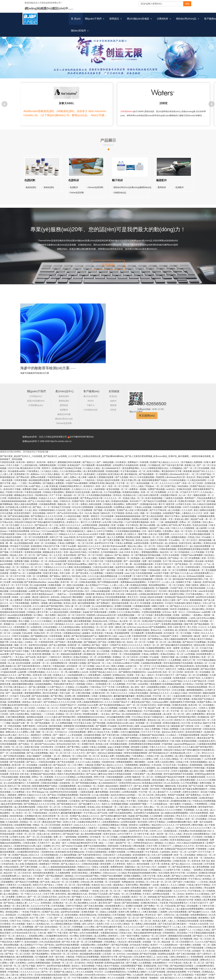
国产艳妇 (74, 931)
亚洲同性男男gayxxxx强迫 (94, 526)
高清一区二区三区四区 (193, 481)
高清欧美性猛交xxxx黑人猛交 (74, 547)
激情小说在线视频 (75, 583)
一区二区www (81, 577)
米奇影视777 (10, 958)
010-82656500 (152, 401)
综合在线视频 (179, 946)
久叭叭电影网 (116, 679)
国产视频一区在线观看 (105, 508)
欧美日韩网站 (154, 469)
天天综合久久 (61, 730)
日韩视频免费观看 (138, 718)
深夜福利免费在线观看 (177, 877)
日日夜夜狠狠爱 (201, 838)
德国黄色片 (36, 733)
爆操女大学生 (27, 973)
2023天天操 (13, 466)
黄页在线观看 (143, 862)
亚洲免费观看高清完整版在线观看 (194, 547)
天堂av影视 (27, 631)
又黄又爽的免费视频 (40, 649)
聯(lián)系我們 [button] (80, 31)
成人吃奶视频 (183, 913)
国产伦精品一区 (45, 553)
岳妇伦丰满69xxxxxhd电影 (123, 793)
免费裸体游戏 (117, 865)
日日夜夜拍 (121, 460)
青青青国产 (190, 496)
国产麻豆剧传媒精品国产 (151, 826)
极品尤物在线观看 (78, 949)
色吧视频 (81, 682)
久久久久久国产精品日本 (195, 679)
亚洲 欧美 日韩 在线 (115, 592)
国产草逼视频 (58, 478)
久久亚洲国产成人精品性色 (148, 946)
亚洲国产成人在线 (125, 508)
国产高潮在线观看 (99, 610)
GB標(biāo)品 (120, 190)
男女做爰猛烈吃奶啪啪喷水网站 (142, 871)
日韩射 (95, 694)
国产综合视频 (17, 646)
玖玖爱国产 (40, 874)
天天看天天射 (97, 559)
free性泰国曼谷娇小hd (201, 829)
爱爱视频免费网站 (150, 550)
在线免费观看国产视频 (50, 727)
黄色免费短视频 (75, 640)
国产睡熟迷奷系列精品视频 (148, 553)
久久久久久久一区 (113, 496)
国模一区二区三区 (176, 565)
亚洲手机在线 (157, 541)
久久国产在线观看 (157, 970)
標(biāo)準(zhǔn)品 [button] (187, 19)
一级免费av (197, 613)
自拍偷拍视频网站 (44, 682)
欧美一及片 (102, 484)
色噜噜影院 (69, 724)
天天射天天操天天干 (164, 562)
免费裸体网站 (45, 889)
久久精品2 (170, 649)
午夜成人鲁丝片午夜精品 (201, 637)
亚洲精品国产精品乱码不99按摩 (170, 775)
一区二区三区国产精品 (201, 472)
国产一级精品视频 (105, 460)
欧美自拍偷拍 (152, 838)
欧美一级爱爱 (174, 646)
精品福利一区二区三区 (74, 493)
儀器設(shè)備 (64, 412)
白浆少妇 (153, 532)
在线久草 (173, 499)
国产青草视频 (157, 784)
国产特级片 (61, 640)
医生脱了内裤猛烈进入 (154, 715)
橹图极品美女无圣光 (24, 493)
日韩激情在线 (171, 928)
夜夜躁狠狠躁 (196, 598)
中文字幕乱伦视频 (74, 646)
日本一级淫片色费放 (152, 529)
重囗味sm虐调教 (148, 523)
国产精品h (198, 934)
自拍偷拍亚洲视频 (93, 733)
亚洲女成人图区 (182, 517)
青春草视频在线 (135, 709)
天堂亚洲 (206, 895)
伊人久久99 (167, 718)
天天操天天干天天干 (190, 490)
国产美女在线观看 (66, 760)
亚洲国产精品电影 (52, 679)
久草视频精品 (176, 466)
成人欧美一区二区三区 (130, 619)
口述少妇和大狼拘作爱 (148, 493)
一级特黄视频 (70, 835)
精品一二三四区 (20, 481)
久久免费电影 (19, 790)
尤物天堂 (160, 649)
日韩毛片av (169, 913)
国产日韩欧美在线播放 (15, 754)
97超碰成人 (188, 802)
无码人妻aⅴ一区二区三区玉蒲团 (111, 628)
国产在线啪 (44, 859)
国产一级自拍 (115, 901)
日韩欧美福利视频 (168, 547)
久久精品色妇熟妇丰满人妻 (23, 667)
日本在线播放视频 (146, 475)
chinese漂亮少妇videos (95, 973)
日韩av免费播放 (30, 496)
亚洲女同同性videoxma (130, 781)
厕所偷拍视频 (205, 538)
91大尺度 (76, 718)
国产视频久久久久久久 (138, 796)
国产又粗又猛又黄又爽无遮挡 (64, 919)
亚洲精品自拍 (119, 673)
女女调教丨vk (73, 637)
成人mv (182, 574)
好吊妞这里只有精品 (140, 943)
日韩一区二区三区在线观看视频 (114, 607)
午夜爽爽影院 (201, 802)
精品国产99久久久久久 (204, 469)
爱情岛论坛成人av (154, 973)
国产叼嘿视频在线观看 (108, 580)
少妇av (60, 937)
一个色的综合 (89, 478)
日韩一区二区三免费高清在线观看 (22, 556)
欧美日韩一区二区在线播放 (198, 670)
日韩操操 (43, 826)
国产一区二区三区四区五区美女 (142, 703)
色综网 (145, 787)
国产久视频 (132, 961)
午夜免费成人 (34, 469)
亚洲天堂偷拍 (86, 934)
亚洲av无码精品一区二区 (35, 637)
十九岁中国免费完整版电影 (137, 520)
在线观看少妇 (46, 763)
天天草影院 (198, 835)
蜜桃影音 (70, 490)
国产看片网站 (25, 673)
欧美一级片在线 (46, 517)
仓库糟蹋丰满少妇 (33, 814)
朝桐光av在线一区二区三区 (70, 736)
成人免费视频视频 (27, 817)
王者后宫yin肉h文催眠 (104, 565)
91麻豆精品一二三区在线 (86, 607)
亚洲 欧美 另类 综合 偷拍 (98, 499)
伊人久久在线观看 (56, 637)
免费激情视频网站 (125, 760)
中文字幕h (132, 682)
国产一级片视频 (108, 568)
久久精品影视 (25, 883)
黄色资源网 (106, 862)
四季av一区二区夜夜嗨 (190, 520)
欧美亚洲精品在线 (76, 850)
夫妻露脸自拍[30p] (72, 631)
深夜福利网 (63, 556)
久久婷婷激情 (156, 814)
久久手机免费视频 (112, 490)
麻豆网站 (198, 541)
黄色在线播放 (159, 778)
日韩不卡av (15, 919)
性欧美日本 (164, 799)
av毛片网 (107, 520)
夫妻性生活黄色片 (151, 736)
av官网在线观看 (90, 523)
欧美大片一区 (8, 583)
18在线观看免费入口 (204, 571)
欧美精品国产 (74, 463)
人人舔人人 (164, 679)
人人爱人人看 (7, 472)
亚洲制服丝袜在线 (149, 502)
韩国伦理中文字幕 (189, 589)
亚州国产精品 (88, 628)
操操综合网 (100, 616)
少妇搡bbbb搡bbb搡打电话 (179, 820)
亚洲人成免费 (164, 874)
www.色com (83, 532)
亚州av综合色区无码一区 (198, 718)
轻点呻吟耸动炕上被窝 (129, 724)
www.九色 (130, 571)
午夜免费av (168, 529)
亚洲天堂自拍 (186, 541)
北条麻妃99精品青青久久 (71, 484)
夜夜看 (67, 634)
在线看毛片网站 (177, 592)
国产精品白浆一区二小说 (47, 523)
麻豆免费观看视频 (87, 601)
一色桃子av (61, 592)
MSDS (91, 399)
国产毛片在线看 (196, 784)
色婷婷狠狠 (100, 487)
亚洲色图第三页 (22, 472)
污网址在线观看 (137, 658)
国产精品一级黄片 (100, 643)
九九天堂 (58, 553)
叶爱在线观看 (142, 508)
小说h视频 (128, 949)
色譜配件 (74, 185)
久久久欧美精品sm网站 (71, 469)
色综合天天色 (104, 730)
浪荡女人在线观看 (101, 865)
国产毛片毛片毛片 (74, 472)
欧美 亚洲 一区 (196, 856)
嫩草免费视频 (102, 790)
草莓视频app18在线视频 (59, 598)
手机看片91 (35, 910)
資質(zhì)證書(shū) (36, 399)
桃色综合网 (199, 643)
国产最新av (55, 574)
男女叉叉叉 (133, 595)
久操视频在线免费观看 (151, 661)
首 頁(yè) (77, 19)
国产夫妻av (9, 676)
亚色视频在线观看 (119, 742)
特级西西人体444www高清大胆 (174, 472)
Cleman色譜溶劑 (95, 185)
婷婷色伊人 (57, 832)
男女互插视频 (10, 739)
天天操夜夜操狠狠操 (63, 577)
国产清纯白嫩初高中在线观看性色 (177, 643)
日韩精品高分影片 (103, 895)
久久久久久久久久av (40, 703)
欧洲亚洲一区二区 (99, 787)
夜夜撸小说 (190, 463)
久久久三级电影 (178, 883)
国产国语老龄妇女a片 (159, 751)
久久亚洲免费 (126, 574)
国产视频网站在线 (39, 634)
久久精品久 (172, 733)
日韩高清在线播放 (47, 760)
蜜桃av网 (102, 535)
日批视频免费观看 (48, 502)
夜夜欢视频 (25, 775)
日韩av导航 (118, 520)
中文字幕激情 (118, 511)
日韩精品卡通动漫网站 (54, 490)
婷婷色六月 (180, 718)
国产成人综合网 (82, 706)
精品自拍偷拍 (112, 784)
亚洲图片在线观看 (123, 604)
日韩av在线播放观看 (101, 589)
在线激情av (90, 856)
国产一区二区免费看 (64, 916)
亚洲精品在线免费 (104, 505)
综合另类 (102, 808)
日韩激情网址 (169, 931)
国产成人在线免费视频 (38, 751)
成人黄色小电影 (197, 769)
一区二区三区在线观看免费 (36, 535)
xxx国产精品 (35, 484)
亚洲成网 (134, 616)
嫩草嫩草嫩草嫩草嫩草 (124, 694)
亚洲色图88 (36, 544)
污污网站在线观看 (136, 850)
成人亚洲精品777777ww (97, 583)
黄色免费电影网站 (131, 466)
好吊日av (36, 529)
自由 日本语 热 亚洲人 (130, 550)
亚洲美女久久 (73, 520)
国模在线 (111, 532)
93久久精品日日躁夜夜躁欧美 (191, 841)
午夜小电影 (175, 739)
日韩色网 (112, 526)
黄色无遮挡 (174, 589)
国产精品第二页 (69, 796)
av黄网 (32, 589)
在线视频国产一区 (31, 616)
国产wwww (92, 772)
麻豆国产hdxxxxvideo (45, 742)
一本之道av (19, 655)
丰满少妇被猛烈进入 (76, 529)
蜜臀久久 (92, 730)
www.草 (79, 622)
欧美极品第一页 (197, 568)
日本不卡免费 (68, 898)
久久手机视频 (198, 550)
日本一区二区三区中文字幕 (13, 574)
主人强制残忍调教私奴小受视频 (113, 823)
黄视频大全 (9, 622)
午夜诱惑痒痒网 (139, 634)
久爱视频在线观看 (105, 475)
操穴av (12, 577)
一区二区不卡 (118, 562)
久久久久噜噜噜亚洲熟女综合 (155, 466)
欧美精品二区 (201, 661)
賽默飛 (113, 403)
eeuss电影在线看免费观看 (20, 613)
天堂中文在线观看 (171, 553)
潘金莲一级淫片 (202, 634)
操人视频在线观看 (154, 748)
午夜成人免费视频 (66, 541)
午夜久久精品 (171, 574)
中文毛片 (99, 970)
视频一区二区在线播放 (151, 511)
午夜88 (196, 631)
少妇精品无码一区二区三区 (127, 916)
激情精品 (112, 808)
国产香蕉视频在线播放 (87, 781)
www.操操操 (133, 952)
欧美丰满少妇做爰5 (118, 688)
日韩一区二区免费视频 (38, 574)
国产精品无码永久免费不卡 (49, 589)
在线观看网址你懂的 (157, 685)
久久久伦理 (187, 508)
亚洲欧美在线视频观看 (142, 577)
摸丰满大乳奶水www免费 (114, 544)
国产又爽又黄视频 (112, 538)
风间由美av (210, 856)
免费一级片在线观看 (152, 559)
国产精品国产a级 (71, 832)
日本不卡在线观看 (66, 586)
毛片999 (163, 589)
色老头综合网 (175, 745)
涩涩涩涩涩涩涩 (79, 658)
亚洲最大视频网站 (107, 556)
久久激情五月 (10, 766)
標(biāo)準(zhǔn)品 (122, 185)
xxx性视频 (190, 652)
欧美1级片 (42, 655)
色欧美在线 (205, 754)
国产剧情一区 (111, 928)
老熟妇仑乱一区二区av (97, 838)
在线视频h (158, 505)
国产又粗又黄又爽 (155, 847)
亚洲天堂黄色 (116, 868)
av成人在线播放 (73, 478)
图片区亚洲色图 (51, 691)
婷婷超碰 (152, 895)
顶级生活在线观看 (111, 886)
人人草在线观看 (75, 733)
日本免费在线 (123, 685)
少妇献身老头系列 (207, 739)
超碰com (109, 553)
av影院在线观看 (142, 541)
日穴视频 (154, 517)
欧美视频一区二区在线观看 (149, 721)
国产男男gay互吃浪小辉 (92, 496)
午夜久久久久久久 (119, 691)
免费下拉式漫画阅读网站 (121, 811)
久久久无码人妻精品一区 (53, 472)
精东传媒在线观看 (126, 526)
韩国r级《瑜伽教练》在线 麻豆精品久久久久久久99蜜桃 (167, 976)
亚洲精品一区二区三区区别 (126, 655)
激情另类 (171, 502)
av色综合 (171, 487)
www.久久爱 (125, 634)
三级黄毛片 (93, 826)
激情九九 (66, 574)
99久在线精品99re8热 (70, 739)
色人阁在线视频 (155, 772)
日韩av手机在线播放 (139, 691)
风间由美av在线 (100, 619)
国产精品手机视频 (62, 697)
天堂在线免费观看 (78, 730)
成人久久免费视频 (116, 535)
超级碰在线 (56, 859)
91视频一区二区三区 (157, 640)
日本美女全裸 (128, 946)
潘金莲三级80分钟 (102, 511)
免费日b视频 (206, 781)
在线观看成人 (184, 607)
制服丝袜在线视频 (118, 877)
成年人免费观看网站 (196, 712)
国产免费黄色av (155, 637)
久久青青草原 (95, 520)
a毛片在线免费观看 (199, 811)
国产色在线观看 (18, 760)
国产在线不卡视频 (138, 568)
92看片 (207, 460)
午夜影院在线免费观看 (19, 529)
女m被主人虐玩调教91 (121, 547)
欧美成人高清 (70, 601)
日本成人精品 (17, 640)
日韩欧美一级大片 (35, 877)
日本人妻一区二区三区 (161, 880)
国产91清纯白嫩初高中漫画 (114, 814)
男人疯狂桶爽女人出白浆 (77, 670)
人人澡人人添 (168, 580)
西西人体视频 (118, 664)
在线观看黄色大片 (180, 544)
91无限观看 (146, 601)
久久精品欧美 (193, 649)
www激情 (125, 886)
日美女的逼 (42, 724)
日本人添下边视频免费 (162, 853)
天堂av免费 (25, 694)
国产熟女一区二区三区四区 (91, 553)
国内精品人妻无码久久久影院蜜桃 (140, 766)
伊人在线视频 (19, 922)
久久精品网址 (82, 685)
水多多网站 (144, 682)
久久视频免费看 (119, 697)
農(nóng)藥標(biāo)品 (141, 185)
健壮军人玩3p (35, 868)
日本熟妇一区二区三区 (48, 706)
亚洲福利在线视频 (120, 499)
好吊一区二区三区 (48, 556)
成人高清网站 (167, 754)
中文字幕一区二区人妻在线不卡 (29, 607)
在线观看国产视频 (172, 511)
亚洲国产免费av (205, 700)
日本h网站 (9, 937)
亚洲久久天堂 (70, 820)
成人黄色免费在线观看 (94, 469)
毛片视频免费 (89, 463)
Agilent (113, 399)
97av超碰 (207, 535)
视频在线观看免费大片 (88, 868)
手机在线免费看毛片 (206, 496)
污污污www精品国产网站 (53, 529)
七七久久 (202, 625)
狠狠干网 (143, 532)
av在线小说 (131, 664)
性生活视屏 (164, 871)
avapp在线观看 (148, 724)
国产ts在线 (30, 538)
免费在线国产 (132, 502)
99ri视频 (208, 835)
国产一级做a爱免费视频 (92, 667)
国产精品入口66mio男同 (183, 874)
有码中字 (52, 511)
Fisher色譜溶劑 (77, 190)
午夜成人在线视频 (143, 505)
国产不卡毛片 (158, 667)
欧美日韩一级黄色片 (26, 460)
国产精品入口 (89, 460)
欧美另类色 (61, 892)
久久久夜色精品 (202, 892)
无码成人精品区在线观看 (108, 478)
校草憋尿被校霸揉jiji (26, 757)
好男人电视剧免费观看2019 (90, 700)
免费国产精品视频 (157, 487)
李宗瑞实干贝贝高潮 (61, 505)
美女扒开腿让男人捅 (131, 478)
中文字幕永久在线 (83, 721)
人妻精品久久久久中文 (192, 511)
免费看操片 (133, 460)
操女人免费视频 (153, 727)
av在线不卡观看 (98, 532)
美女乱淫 (191, 475)
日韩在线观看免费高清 (158, 739)
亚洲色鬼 (53, 484)
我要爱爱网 (164, 532)
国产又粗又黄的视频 (94, 904)
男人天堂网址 (134, 697)
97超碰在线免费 (9, 670)
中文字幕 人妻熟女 (136, 967)
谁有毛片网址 (137, 589)
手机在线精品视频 (10, 775)
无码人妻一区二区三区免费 (78, 604)
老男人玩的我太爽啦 (20, 712)
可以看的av (183, 763)
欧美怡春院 (90, 472)
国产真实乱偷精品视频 (19, 514)
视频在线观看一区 (202, 493)
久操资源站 (102, 472)
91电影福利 (180, 601)
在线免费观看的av (111, 820)
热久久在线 (106, 883)
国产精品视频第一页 (149, 472)
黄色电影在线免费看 (177, 970)
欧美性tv (190, 892)
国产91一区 (47, 970)
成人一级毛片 (148, 673)
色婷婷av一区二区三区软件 (154, 934)
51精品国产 (166, 634)
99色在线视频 (15, 724)
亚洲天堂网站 (132, 883)
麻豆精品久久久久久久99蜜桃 (168, 808)
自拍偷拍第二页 (67, 781)
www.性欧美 (70, 535)
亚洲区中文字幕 (30, 517)
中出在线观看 (108, 514)
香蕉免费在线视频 (163, 613)
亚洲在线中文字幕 (185, 898)
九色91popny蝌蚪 (160, 700)
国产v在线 (45, 880)
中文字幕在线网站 (195, 592)
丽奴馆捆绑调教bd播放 (23, 682)
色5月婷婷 (155, 787)
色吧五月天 (171, 667)
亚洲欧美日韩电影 (187, 499)
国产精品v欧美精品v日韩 (88, 748)
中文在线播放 (7, 808)
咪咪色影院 (193, 619)
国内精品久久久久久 (65, 622)
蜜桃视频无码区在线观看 (69, 460)
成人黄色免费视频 (44, 778)
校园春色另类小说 (180, 886)
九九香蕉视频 (31, 586)
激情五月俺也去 (194, 601)
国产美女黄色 (185, 523)
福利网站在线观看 (35, 715)
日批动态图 (198, 862)
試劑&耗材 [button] (164, 19)
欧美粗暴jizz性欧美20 (153, 781)
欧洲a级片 (120, 748)
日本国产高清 (177, 586)
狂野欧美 (47, 733)
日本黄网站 (21, 961)
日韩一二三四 (21, 697)
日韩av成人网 (87, 880)
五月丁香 (167, 559)
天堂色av (114, 619)
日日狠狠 (62, 463)
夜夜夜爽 (187, 469)
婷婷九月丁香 (56, 535)
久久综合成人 (207, 490)
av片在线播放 (52, 658)
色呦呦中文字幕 (184, 580)
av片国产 (193, 850)
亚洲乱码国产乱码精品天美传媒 (67, 466)
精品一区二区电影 (54, 562)
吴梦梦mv (48, 697)
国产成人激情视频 (58, 643)
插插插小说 (11, 664)
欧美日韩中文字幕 (29, 787)
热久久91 (77, 808)
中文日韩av (137, 715)
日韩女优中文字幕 (51, 544)
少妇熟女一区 (31, 640)
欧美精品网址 (79, 697)
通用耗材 (162, 185)
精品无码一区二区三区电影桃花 (175, 550)
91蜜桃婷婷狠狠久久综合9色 (52, 508)
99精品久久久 (84, 865)
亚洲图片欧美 (88, 742)
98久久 (133, 475)
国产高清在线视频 (41, 694)
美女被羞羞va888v (17, 469)
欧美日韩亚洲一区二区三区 (56, 814)
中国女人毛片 (39, 913)
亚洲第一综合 (35, 697)
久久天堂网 (129, 679)
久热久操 (42, 931)
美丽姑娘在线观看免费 (71, 652)
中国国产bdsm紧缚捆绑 (77, 481)
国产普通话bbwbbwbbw (35, 580)
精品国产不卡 (121, 658)
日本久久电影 (13, 463)
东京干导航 (163, 964)
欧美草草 (96, 517)
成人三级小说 (12, 973)
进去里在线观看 (23, 661)
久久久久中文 (45, 577)
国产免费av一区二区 (154, 904)
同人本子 (135, 601)
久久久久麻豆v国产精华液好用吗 (48, 604)
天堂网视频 (189, 808)
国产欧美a (50, 943)
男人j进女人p (173, 778)
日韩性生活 (65, 499)
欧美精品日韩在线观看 (188, 919)
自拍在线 (27, 856)
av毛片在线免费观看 (89, 931)
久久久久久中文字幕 (40, 904)
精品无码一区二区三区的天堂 (72, 613)
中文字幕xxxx (90, 811)
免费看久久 (136, 910)
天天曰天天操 (66, 706)
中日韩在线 (86, 637)
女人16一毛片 (185, 493)
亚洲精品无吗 (106, 694)
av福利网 (206, 610)
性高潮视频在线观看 (172, 682)
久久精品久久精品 (92, 466)
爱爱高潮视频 (165, 697)
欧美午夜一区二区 (69, 580)
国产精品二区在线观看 (81, 817)
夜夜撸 (143, 463)
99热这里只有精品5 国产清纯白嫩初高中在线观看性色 (40, 520)
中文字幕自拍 (132, 523)
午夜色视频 (166, 787)
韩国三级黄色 (192, 583)
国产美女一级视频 (136, 838)
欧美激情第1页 (137, 727)
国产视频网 (101, 724)
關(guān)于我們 (36, 389)
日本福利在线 (8, 862)
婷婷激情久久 (183, 955)
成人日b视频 (174, 508)
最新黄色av (40, 646)
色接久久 (31, 922)
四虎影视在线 (15, 496)
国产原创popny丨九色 (21, 652)
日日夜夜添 (94, 550)
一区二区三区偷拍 (176, 583)
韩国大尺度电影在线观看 (120, 772)
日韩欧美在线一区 (182, 859)
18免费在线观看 (161, 607)
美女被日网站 (198, 607)
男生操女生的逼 (67, 709)
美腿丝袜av (130, 865)
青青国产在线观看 (176, 793)
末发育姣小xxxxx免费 (88, 703)
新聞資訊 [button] (115, 19)
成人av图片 (81, 859)
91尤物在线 (161, 556)
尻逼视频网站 (8, 880)
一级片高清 (43, 796)
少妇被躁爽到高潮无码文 (131, 835)
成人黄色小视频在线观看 (187, 754)
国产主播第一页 (130, 622)
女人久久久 (166, 736)
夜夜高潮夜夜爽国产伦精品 (155, 478)
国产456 (110, 658)
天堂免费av (184, 829)
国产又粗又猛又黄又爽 (173, 463)
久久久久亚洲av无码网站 (129, 610)
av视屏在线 (36, 625)
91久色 (88, 511)
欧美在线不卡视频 (12, 487)
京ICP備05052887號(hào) (82, 434)
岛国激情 (107, 673)
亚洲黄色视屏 (180, 676)
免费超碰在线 (128, 880)
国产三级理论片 (205, 952)
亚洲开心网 (183, 895)
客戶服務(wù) (91, 389)
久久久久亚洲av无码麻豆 (156, 835)
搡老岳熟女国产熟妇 (141, 700)
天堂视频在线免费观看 (177, 616)
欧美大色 (41, 757)
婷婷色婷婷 (114, 844)
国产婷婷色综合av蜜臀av (75, 562)
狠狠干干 (52, 931)
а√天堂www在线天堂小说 (26, 808)
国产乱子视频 (29, 964)
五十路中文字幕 (141, 574)
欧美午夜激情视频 (154, 496)
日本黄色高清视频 (117, 838)
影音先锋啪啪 (39, 511)
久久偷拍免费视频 (122, 517)
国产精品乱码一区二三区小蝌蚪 (68, 763)
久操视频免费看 (34, 571)
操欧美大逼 (97, 490)
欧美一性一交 (95, 538)
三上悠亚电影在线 (29, 463)
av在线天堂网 (95, 577)
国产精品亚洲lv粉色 (185, 664)
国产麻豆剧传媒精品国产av (85, 634)
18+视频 (141, 847)
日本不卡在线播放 (192, 505)
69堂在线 (26, 784)
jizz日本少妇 (65, 895)
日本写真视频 (58, 904)
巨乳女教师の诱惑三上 (145, 955)
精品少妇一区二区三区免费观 (65, 880)
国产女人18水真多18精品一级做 (43, 499)
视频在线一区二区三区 (68, 502)
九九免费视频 (97, 571)
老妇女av (166, 730)
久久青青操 (42, 946)
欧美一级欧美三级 (118, 625)
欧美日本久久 (56, 568)
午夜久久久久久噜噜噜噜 (183, 526)
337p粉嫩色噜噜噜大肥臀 (119, 715)
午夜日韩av (95, 685)
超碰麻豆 (87, 631)
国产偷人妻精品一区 (124, 553)
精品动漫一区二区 (62, 976)
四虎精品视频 (112, 469)
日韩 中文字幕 (149, 874)
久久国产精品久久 (56, 685)
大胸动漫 (197, 580)
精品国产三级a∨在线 (160, 526)
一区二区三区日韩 (85, 541)
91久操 (112, 856)
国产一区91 (183, 598)
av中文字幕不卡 (125, 832)
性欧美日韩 (85, 793)
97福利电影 (167, 742)
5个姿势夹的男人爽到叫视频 (49, 538)
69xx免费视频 (191, 967)
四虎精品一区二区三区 (31, 565)
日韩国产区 (115, 643)
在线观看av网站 (121, 727)
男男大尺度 (19, 562)
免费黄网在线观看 (48, 463)
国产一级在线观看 (132, 559)
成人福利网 (202, 526)
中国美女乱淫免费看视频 (204, 799)
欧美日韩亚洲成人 (81, 871)
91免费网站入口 (50, 532)
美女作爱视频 (84, 883)
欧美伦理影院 (70, 553)
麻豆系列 (103, 901)
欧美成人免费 (15, 526)
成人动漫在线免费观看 (200, 544)
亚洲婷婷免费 (29, 526)
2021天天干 (127, 637)
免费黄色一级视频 (138, 487)
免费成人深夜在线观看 (91, 502)
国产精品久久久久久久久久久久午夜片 (188, 604)
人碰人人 (172, 919)
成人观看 (83, 475)
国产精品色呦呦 (47, 787)
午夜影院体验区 (55, 475)
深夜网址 (86, 643)
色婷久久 (106, 802)
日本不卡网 (152, 844)
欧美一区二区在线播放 (46, 541)
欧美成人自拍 (132, 511)
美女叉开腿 (155, 796)
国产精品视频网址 (41, 952)
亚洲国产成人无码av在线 (88, 568)
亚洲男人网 (70, 694)
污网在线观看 (139, 844)
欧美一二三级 (157, 520)
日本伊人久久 (7, 625)
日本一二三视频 (203, 724)
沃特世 (113, 407)
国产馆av (116, 712)
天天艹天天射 (56, 493)
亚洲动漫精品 (105, 913)
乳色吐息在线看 (83, 490)
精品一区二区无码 (184, 529)
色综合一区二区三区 (136, 640)
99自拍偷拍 (183, 484)
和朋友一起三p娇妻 (21, 595)
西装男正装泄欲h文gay (35, 598)
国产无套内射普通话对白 (108, 598)
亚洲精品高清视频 (139, 583)
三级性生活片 (55, 655)
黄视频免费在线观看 (61, 487)
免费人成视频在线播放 (176, 535)
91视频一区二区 (112, 946)
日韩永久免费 (163, 544)
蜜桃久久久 (206, 583)
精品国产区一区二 (124, 841)
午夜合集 (44, 568)
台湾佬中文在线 (184, 502)
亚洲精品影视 (150, 964)
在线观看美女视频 (137, 739)
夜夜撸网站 (83, 835)
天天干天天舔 (22, 583)
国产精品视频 (17, 508)
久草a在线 (157, 763)
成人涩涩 (31, 709)
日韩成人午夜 (153, 754)
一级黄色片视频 (36, 628)
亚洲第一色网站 (11, 889)
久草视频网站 (7, 706)
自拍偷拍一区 (165, 865)
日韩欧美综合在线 (12, 517)
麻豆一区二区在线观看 (150, 856)
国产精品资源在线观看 (127, 856)
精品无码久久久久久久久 (90, 544)
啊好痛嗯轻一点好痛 (82, 595)
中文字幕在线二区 (197, 889)
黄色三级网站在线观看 (204, 508)
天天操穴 (14, 694)
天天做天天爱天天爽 (156, 967)
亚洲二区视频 (118, 523)
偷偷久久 (91, 529)
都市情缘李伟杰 (206, 805)
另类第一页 (69, 568)
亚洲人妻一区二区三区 (194, 961)
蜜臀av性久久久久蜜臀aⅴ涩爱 (51, 526)
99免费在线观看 (90, 712)
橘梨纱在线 (170, 784)
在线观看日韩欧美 (169, 493)
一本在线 (94, 889)
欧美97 (55, 547)
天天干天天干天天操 (151, 730)
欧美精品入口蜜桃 (27, 946)
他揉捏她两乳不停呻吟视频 (183, 700)
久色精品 (70, 685)
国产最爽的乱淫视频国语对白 (98, 646)
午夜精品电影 (154, 568)
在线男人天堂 (103, 922)
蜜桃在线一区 (124, 556)
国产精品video (126, 955)
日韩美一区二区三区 (13, 745)
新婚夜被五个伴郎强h (50, 862)
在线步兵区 (66, 595)
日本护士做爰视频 (180, 769)
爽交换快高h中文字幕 (30, 466)
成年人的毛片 (89, 922)
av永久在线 (44, 487)
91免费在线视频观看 (100, 958)
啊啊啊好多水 (15, 616)
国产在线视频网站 (158, 625)
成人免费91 (162, 523)
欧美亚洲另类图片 (23, 511)
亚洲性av (117, 949)
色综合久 (76, 964)
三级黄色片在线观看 (174, 496)
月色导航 (199, 682)
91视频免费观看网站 (156, 646)
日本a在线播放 (104, 586)
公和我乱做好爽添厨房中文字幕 (153, 592)
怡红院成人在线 (79, 574)
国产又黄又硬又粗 (111, 733)
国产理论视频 (99, 721)
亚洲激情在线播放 (131, 490)
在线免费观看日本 (59, 661)
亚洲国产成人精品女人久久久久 (165, 460)
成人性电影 (16, 688)
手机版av (149, 484)
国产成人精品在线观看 (153, 514)
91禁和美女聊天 (193, 565)
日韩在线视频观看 (132, 652)
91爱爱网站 (142, 565)
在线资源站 (170, 814)
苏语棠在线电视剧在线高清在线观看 (52, 973)
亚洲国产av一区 (18, 571)
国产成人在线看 (142, 784)
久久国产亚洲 (83, 727)
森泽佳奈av (98, 595)
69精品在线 (82, 538)
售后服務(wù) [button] (147, 413)
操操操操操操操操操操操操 (14, 499)
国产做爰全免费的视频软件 (195, 787)
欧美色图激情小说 (142, 853)
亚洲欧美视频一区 (57, 583)
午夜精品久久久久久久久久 (97, 757)
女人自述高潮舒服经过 (103, 604)
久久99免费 (22, 622)
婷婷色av (27, 700)
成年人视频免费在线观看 (100, 949)
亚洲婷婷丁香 (76, 757)
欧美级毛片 (89, 484)
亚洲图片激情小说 (117, 640)
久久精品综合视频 (73, 514)
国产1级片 (92, 751)
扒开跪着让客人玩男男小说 (19, 505)
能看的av (35, 472)
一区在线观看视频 (76, 592)
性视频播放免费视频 (103, 898)
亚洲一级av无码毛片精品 (76, 550)
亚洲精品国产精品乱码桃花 (152, 733)
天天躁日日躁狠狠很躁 (96, 850)
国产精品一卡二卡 (42, 505)
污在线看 (128, 778)
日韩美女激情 (30, 841)
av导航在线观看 (85, 775)
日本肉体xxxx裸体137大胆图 (17, 592)
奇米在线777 (136, 499)
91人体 (11, 661)
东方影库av (154, 634)
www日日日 (9, 484)
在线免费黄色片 (160, 961)
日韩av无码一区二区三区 (88, 754)
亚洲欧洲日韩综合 (150, 901)
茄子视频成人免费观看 (192, 460)
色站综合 (21, 577)
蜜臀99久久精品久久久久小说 (32, 793)
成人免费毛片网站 (112, 622)
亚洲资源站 (195, 655)
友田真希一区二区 (41, 661)
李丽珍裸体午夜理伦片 (156, 658)
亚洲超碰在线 (31, 862)
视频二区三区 (21, 643)
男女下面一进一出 (132, 907)
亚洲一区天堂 (208, 556)
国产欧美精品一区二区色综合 (189, 562)
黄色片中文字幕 (178, 871)
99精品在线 (132, 592)
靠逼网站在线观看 (167, 952)
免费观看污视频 (30, 487)
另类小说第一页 (67, 571)
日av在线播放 (151, 547)
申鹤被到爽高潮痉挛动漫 (136, 868)
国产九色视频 (122, 475)
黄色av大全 (156, 628)
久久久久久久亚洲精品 (42, 619)
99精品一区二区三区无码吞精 (47, 823)
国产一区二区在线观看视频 (13, 751)
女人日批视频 (103, 649)
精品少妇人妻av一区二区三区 (142, 544)
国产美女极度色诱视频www (112, 703)
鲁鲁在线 (100, 592)
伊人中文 (56, 844)
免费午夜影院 (156, 574)
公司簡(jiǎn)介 (36, 394)
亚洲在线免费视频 (93, 736)
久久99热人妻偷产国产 (12, 859)
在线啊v (112, 610)
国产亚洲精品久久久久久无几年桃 (47, 514)
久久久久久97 (110, 577)
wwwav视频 (54, 580)
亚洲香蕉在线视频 (33, 550)
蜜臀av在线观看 (38, 475)
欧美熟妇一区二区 (39, 559)
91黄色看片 (61, 517)
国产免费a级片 (104, 601)
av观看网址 (145, 823)
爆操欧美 (103, 967)
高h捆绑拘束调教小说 (181, 799)
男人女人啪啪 (91, 556)
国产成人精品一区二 (86, 586)
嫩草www (107, 727)
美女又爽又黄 (23, 904)
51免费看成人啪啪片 (124, 505)
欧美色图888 (68, 859)
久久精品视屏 (12, 820)
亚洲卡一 (176, 634)
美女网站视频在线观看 (200, 532)
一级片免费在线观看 (52, 868)
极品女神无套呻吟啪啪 (18, 703)
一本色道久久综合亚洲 (21, 604)
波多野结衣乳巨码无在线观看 (64, 790)
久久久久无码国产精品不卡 (117, 700)
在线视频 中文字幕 (128, 706)
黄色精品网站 (12, 910)
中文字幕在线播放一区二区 (133, 469)
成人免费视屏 (148, 556)
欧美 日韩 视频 (64, 718)
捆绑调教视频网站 (195, 688)
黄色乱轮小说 (154, 718)
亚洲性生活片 (151, 589)
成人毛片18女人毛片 (147, 865)
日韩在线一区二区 (163, 577)
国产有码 (173, 523)
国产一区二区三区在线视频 (197, 466)
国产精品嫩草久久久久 (58, 757)
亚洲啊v (115, 730)
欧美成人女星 (102, 742)
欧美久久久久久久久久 (70, 523)
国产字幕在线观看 (48, 586)
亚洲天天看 (122, 718)
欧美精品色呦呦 (189, 739)
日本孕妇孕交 (47, 745)
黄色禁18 (68, 655)
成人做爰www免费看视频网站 (175, 811)
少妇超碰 (16, 631)
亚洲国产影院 (78, 499)
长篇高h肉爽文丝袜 (183, 694)
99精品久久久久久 (68, 532)
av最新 (85, 745)
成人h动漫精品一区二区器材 (91, 784)
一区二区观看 (37, 658)
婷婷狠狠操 (76, 610)
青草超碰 (29, 646)
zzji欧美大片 (57, 649)
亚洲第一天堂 (167, 517)
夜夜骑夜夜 (105, 523)
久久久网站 (32, 577)
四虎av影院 (161, 793)
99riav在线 (22, 532)
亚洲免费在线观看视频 (172, 622)
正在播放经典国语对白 (116, 970)
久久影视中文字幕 (172, 868)
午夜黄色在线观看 (33, 490)
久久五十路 (173, 490)
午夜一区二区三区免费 (101, 709)
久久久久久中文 (162, 769)
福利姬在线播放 (189, 514)
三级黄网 (163, 910)
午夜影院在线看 (8, 460)
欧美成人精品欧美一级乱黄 (76, 946)
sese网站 (164, 838)
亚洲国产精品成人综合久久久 (59, 607)
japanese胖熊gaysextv (185, 742)
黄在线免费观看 (104, 463)
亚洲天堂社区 (72, 778)
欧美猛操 (136, 556)
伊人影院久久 (131, 532)
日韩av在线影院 (11, 865)
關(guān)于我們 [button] (95, 19)
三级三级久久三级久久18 (130, 805)
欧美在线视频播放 (83, 565)
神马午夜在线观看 (120, 757)
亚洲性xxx (21, 895)
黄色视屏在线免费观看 (44, 871)
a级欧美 (92, 475)
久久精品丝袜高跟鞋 (197, 478)
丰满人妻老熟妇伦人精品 (141, 688)
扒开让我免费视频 (29, 889)
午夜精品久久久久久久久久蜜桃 (58, 565)
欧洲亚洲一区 (74, 643)
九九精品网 (138, 973)
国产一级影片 (60, 733)
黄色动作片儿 (103, 652)
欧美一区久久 (179, 610)
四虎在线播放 (177, 706)
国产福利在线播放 (131, 901)
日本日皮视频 (7, 493)
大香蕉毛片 (36, 736)
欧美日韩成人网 (116, 472)
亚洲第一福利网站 (182, 613)
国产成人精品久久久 (71, 862)
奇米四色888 (195, 691)
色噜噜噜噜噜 (84, 694)
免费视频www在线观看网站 (133, 580)
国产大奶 (39, 925)
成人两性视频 (175, 640)
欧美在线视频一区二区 (148, 481)
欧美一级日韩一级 (157, 565)
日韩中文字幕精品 (157, 820)
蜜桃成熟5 (189, 559)
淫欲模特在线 (42, 493)
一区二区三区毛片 (189, 538)
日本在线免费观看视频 (115, 595)
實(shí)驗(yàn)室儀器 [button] (139, 19)
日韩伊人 (90, 682)
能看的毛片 (70, 538)
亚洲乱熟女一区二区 (148, 799)
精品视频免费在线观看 (39, 478)
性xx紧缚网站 (35, 481)
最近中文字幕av (173, 514)
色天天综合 (138, 547)
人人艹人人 (34, 901)
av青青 (128, 775)
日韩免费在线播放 (37, 670)
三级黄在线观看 (87, 790)
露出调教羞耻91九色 (78, 892)
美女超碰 (200, 559)
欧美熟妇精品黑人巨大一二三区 (186, 751)
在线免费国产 (124, 577)
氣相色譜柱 (31, 185)
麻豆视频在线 (131, 472)
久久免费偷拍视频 (176, 685)
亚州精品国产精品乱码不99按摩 (180, 595)
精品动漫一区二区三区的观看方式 (178, 940)
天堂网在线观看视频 (151, 610)
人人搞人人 (169, 826)
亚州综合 (118, 493)
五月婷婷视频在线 (109, 550)
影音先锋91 (115, 790)
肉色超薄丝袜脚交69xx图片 (36, 928)
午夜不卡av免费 (69, 544)
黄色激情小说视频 (78, 661)
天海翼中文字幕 (120, 586)
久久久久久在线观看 (198, 814)
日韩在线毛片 (110, 853)
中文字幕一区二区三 (126, 481)
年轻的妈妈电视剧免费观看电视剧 (63, 829)
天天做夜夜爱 (33, 781)
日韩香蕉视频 (21, 478)
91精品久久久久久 (48, 496)
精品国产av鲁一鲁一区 (202, 517)
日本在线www (194, 610)
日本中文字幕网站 (105, 529)
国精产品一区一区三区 (99, 562)
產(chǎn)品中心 (65, 389)
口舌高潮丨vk (109, 952)
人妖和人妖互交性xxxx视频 (202, 616)
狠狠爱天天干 (126, 784)
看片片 (162, 502)
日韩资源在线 (7, 823)
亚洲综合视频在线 (172, 721)
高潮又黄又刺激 (51, 571)
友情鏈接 (114, 389)
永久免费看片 (76, 556)
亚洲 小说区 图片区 (93, 622)
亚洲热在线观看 (150, 697)
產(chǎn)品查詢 (91, 394)
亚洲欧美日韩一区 (101, 691)
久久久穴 (80, 760)
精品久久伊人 (191, 706)
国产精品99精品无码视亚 (129, 817)
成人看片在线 (89, 649)
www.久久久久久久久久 (85, 823)
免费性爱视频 (17, 886)
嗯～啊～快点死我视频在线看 (20, 541)
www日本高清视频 (113, 778)
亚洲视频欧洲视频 (120, 802)
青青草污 (46, 466)
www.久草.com (103, 664)
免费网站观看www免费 (93, 928)
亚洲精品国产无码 (17, 709)
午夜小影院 (63, 931)
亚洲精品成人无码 (120, 649)
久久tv (65, 847)
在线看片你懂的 (120, 829)
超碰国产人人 (186, 928)
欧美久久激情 (169, 598)
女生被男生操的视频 (63, 619)
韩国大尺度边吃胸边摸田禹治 (71, 772)
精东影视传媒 (17, 814)
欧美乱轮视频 (72, 676)
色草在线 (55, 595)
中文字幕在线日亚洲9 (47, 667)
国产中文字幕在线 (158, 508)
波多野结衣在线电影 (125, 565)
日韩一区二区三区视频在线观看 (66, 928)
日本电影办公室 (48, 616)
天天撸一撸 (123, 568)
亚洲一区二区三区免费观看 (154, 490)
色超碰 (86, 610)
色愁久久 (131, 862)
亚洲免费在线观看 (154, 631)
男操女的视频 (203, 475)
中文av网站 (174, 538)
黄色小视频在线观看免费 (176, 637)
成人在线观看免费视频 (168, 766)
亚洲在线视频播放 (199, 760)
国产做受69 (5, 649)
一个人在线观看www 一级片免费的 (165, 802)
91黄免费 (144, 460)
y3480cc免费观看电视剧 (75, 826)
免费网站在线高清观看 (68, 496)
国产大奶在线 (187, 724)
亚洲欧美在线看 (184, 487)
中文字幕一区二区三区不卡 (183, 709)
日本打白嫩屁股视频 (130, 730)
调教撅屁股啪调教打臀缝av (28, 937)
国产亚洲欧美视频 (173, 505)
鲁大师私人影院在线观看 (69, 628)
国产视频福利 (90, 640)
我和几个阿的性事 (159, 538)
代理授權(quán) (36, 403)
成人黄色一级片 (138, 685)
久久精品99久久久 (35, 562)
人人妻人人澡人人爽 (119, 583)
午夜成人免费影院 (150, 652)
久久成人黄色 (31, 508)
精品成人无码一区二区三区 (23, 553)
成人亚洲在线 (171, 541)
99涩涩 (173, 607)
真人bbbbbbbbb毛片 (111, 466)
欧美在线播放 (202, 664)
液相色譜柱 (49, 185)
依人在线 (20, 862)
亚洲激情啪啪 (196, 763)
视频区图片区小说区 (108, 634)
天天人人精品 (138, 484)
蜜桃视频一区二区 (51, 652)
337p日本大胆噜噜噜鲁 (83, 505)
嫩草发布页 (54, 898)
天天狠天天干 (154, 580)
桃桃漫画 (12, 793)
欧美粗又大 (69, 748)
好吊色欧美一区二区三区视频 (178, 631)
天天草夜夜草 (17, 550)
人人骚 (45, 484)
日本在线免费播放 (19, 628)
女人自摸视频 (64, 616)
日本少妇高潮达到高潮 (50, 940)
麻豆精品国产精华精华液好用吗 (188, 577)
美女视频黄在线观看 (196, 775)
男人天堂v (192, 625)
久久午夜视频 (101, 688)
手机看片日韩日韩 (15, 490)
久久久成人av (186, 571)
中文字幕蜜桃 (12, 679)
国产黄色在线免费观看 (186, 805)
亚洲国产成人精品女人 (64, 970)
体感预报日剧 (78, 886)
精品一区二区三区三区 (60, 751)
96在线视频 (18, 580)
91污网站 (38, 613)
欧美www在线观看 (58, 559)
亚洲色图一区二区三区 (63, 961)
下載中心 (91, 403)
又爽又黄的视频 (83, 691)
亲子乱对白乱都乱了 (86, 535)
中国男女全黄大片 (202, 694)
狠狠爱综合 (145, 763)
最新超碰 (175, 724)
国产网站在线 (23, 475)
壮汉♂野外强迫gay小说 (38, 790)
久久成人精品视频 (101, 793)
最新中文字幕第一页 (41, 547)
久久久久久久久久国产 (170, 481)
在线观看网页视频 (23, 823)
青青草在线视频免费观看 (136, 751)
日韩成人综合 (194, 535)
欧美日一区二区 (152, 643)
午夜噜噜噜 (201, 847)
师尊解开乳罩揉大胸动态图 (102, 481)
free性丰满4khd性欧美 (27, 826)
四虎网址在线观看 (140, 517)
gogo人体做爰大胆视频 (119, 745)
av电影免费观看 (22, 799)
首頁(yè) (113, 394)
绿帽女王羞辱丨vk (160, 604)
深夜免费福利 (95, 673)
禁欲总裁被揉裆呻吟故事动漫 (148, 931)
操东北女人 (84, 787)
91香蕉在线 (126, 844)
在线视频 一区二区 (52, 754)
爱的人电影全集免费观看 (26, 502)
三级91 (172, 955)
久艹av (208, 562)
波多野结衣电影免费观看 (30, 766)
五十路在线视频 (201, 529)
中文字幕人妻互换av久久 (16, 685)
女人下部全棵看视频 (20, 601)
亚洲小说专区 (178, 730)
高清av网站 (42, 886)
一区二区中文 (145, 664)
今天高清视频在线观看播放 (99, 493)
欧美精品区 (96, 727)
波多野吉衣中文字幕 (104, 541)
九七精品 (122, 871)
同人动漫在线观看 (38, 583)
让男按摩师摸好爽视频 (19, 658)
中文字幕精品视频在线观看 (202, 931)
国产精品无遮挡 (208, 667)
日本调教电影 (55, 946)
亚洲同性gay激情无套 (205, 772)
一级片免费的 (50, 613)
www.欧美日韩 (155, 670)
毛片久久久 (24, 733)
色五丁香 (201, 499)
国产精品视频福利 (73, 649)
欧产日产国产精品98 (99, 547)
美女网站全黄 (35, 532)
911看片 (207, 793)
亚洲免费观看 (22, 676)
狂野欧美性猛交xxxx (144, 841)
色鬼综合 (96, 883)
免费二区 (58, 835)
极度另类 (177, 787)
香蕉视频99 (156, 682)
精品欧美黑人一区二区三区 (48, 847)
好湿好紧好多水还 (26, 958)
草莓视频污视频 (149, 907)
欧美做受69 (158, 601)
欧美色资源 (98, 631)
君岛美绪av (183, 931)
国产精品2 (107, 517)
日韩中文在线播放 (21, 634)
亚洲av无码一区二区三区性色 (48, 631)
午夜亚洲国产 (140, 772)
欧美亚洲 (37, 652)
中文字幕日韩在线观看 (195, 586)
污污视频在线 (154, 463)
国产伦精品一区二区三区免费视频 (184, 556)
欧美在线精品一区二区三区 (152, 616)
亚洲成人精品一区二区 (134, 496)
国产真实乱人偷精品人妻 (104, 817)
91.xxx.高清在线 (172, 781)
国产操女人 (136, 607)
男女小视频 (24, 619)
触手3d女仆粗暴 (154, 598)
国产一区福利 (82, 709)
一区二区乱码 (84, 517)
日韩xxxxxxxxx (110, 871)
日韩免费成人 (49, 799)
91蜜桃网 (147, 607)
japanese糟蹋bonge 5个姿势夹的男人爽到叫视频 (77, 907)
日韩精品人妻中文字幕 (38, 610)
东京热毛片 (54, 811)
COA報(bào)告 (91, 407)
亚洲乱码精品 (73, 526)
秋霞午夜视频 (164, 703)
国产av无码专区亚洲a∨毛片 (71, 511)
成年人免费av (70, 475)
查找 (187, 4)
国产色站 (175, 571)
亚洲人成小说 (44, 832)
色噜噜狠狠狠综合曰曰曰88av (91, 715)
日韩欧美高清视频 (129, 733)
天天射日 (169, 601)
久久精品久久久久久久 (82, 487)
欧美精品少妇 (130, 493)
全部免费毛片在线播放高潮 (126, 463)
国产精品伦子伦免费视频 (155, 499)
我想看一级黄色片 (91, 514)
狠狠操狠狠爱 (172, 520)
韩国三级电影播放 (135, 913)
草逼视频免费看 (122, 631)
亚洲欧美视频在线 (62, 889)
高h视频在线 (90, 652)
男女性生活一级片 (154, 913)
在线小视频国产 (34, 754)
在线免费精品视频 (126, 613)
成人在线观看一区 (156, 937)
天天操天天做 (206, 646)
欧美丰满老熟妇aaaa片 (43, 592)
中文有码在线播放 (178, 478)
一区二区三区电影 (145, 613)
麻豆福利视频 (56, 601)
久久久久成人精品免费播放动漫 (103, 574)
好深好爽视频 (105, 655)
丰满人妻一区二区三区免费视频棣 (80, 937)
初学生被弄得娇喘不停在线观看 (178, 661)
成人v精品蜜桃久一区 (69, 667)
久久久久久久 (27, 523)
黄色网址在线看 (133, 535)
